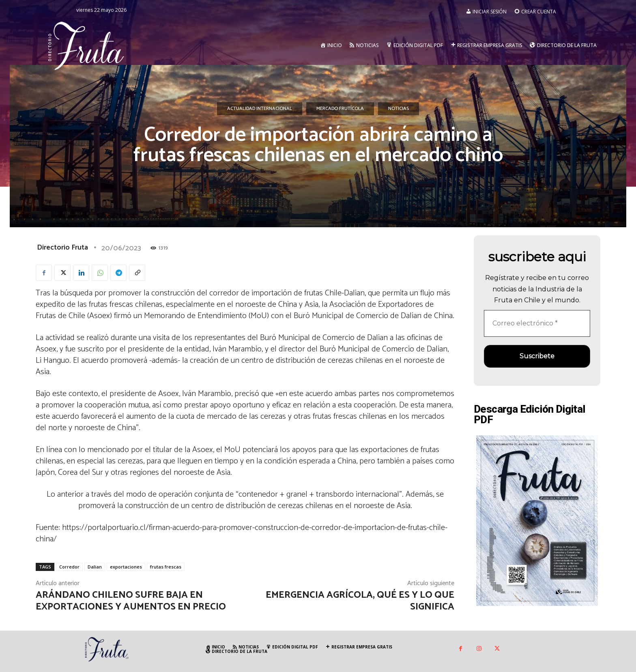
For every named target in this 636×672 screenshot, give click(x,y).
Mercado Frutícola (340, 109)
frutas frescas (166, 567)
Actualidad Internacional (260, 109)
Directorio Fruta (62, 248)
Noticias (399, 109)
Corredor (69, 567)
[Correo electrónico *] (537, 323)
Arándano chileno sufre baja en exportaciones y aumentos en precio (131, 601)
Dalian (95, 567)
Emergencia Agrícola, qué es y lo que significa (360, 601)
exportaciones (126, 567)
